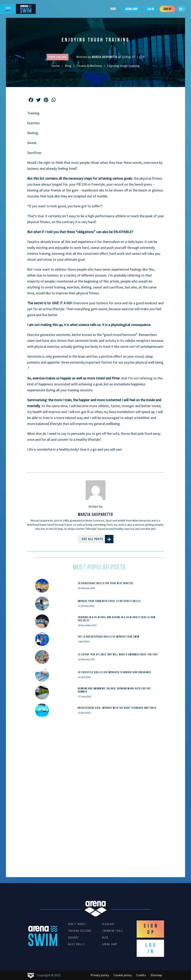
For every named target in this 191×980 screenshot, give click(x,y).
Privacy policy (100, 975)
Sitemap (156, 975)
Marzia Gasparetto (105, 57)
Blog (68, 66)
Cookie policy (123, 975)
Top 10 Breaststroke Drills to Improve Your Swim (109, 637)
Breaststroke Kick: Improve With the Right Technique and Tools (117, 708)
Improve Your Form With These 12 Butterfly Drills (109, 601)
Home (113, 9)
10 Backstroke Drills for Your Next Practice (106, 583)
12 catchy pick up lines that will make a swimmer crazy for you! (118, 654)
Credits (141, 975)
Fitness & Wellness (89, 66)
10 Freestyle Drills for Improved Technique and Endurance (115, 672)
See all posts (98, 539)
